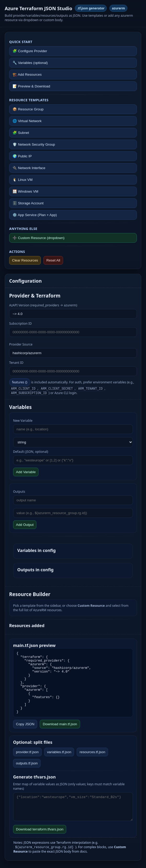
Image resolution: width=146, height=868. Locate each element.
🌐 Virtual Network (27, 121)
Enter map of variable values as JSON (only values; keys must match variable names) (69, 786)
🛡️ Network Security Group (34, 144)
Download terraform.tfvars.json (40, 829)
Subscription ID (20, 323)
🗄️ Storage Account (28, 203)
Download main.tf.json (60, 724)
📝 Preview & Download (31, 86)
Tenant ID (16, 363)
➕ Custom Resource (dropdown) (39, 238)
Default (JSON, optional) (31, 452)
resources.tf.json (92, 752)
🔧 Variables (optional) (30, 63)
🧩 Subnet (21, 133)
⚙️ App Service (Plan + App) (35, 215)
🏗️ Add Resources (27, 75)
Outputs (19, 492)
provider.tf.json (27, 752)
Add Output (25, 525)
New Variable (23, 421)
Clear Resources (25, 260)
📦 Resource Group (28, 109)
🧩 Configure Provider (30, 51)
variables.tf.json (59, 752)
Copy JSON (25, 724)
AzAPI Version (43, 305)
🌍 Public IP (22, 156)
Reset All (53, 260)
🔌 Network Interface (29, 168)
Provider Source (21, 344)
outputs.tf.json (27, 763)
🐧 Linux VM (23, 180)
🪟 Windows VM (25, 191)
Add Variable (26, 472)
